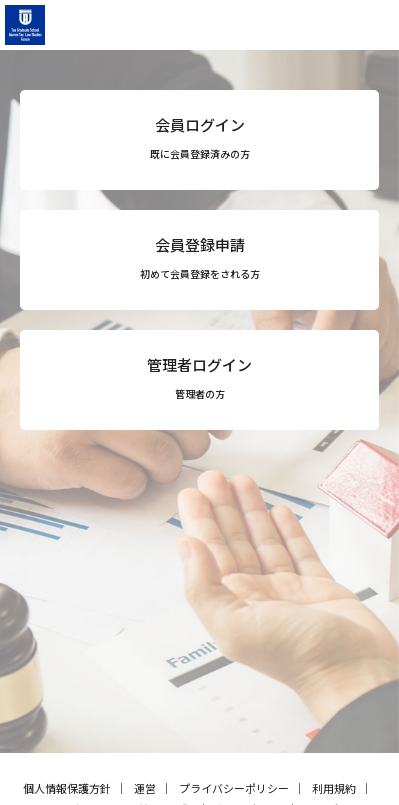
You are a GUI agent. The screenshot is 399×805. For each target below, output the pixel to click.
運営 (145, 788)
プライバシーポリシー (234, 788)
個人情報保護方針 (67, 788)
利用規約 (334, 788)
